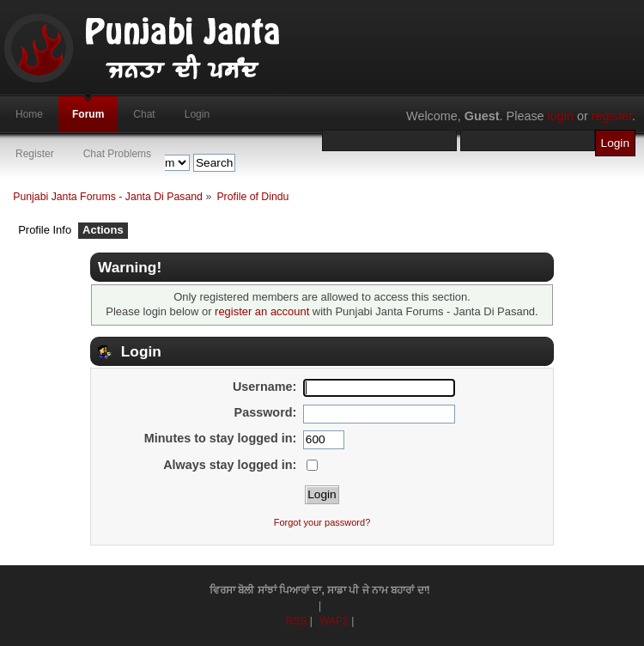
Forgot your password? (322, 522)
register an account (262, 311)
